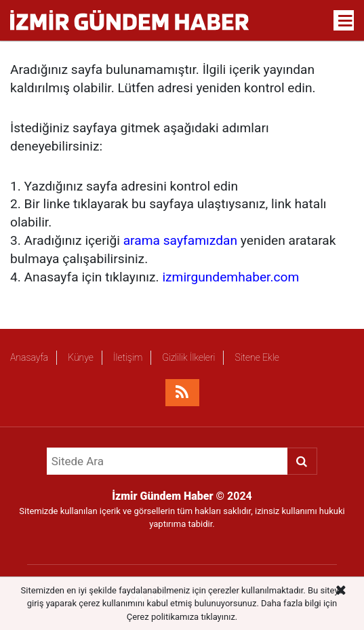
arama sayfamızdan (180, 240)
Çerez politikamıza (163, 617)
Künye (81, 357)
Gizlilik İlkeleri (188, 357)
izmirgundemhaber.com (230, 277)
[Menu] (346, 21)
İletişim (128, 357)
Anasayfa (29, 357)
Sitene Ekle (257, 357)
